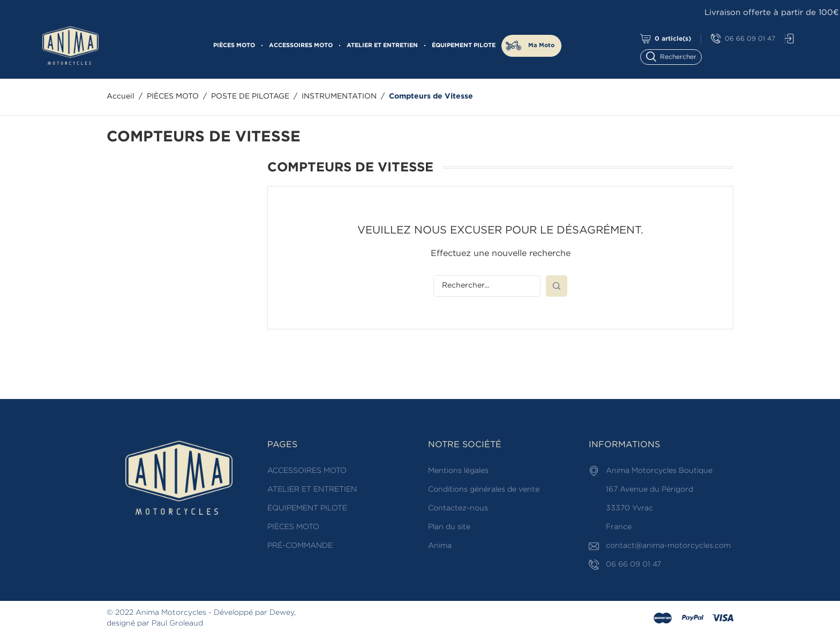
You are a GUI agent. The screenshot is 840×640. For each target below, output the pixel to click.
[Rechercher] (676, 56)
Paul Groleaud (177, 623)
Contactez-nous (458, 508)
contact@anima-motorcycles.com (668, 546)
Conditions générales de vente (484, 490)
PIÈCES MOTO (234, 46)
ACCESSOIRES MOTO (301, 46)
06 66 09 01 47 (743, 39)
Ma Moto (541, 46)
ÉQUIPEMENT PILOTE (464, 46)
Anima (440, 546)
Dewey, (283, 613)
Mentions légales (458, 471)
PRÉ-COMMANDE (300, 546)
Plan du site (449, 527)
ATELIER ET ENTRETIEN (382, 46)
